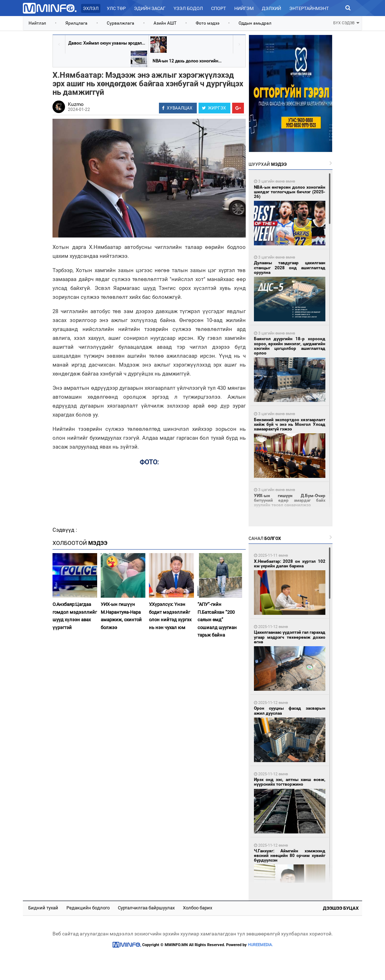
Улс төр (116, 8)
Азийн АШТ (165, 23)
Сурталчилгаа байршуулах (146, 908)
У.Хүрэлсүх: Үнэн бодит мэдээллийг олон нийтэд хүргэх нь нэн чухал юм (170, 616)
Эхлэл (91, 8)
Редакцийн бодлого (88, 908)
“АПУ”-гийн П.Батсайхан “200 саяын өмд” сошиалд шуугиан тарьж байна (217, 620)
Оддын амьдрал (255, 23)
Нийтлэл (37, 23)
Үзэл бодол (188, 8)
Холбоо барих (197, 908)
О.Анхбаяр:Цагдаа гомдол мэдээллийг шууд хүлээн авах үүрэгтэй (75, 616)
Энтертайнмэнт (309, 8)
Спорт (219, 8)
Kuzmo (76, 104)
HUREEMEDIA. (260, 945)
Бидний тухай (43, 908)
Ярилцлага (76, 23)
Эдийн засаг (150, 8)
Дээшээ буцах (341, 908)
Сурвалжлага (121, 23)
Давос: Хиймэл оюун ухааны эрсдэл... (107, 43)
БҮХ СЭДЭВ (346, 22)
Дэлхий (271, 8)
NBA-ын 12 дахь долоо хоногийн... (187, 61)
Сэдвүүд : (65, 530)
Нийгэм (244, 8)
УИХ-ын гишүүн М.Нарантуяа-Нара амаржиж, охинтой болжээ (121, 616)
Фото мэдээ (207, 23)
